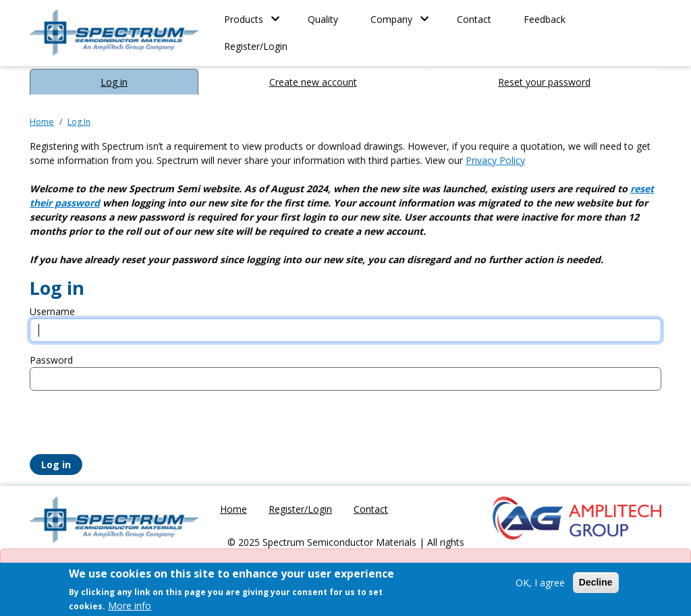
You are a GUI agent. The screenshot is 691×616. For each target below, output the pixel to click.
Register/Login (256, 46)
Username (52, 311)
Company (391, 19)
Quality (323, 19)
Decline (596, 582)
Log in (114, 82)
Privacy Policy (495, 160)
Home (42, 122)
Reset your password (544, 82)
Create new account (313, 82)
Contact (474, 19)
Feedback (545, 19)
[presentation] (132, 428)
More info (130, 606)
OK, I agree (540, 583)
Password (51, 360)
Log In (79, 122)
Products (244, 19)
